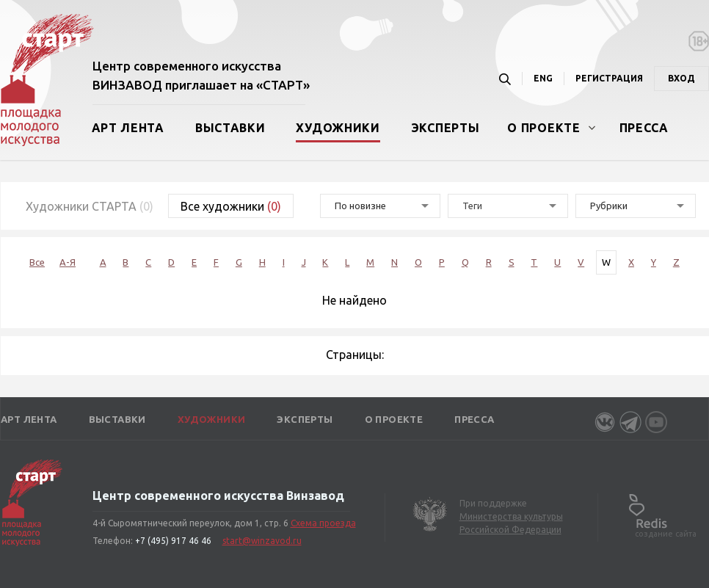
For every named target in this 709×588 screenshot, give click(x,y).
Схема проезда (323, 523)
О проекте (543, 128)
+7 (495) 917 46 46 (173, 541)
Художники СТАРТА (90, 206)
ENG (543, 78)
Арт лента (128, 128)
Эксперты (446, 128)
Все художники (231, 206)
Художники (338, 128)
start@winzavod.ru (262, 541)
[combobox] (508, 206)
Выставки (230, 128)
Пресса (644, 128)
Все (37, 262)
